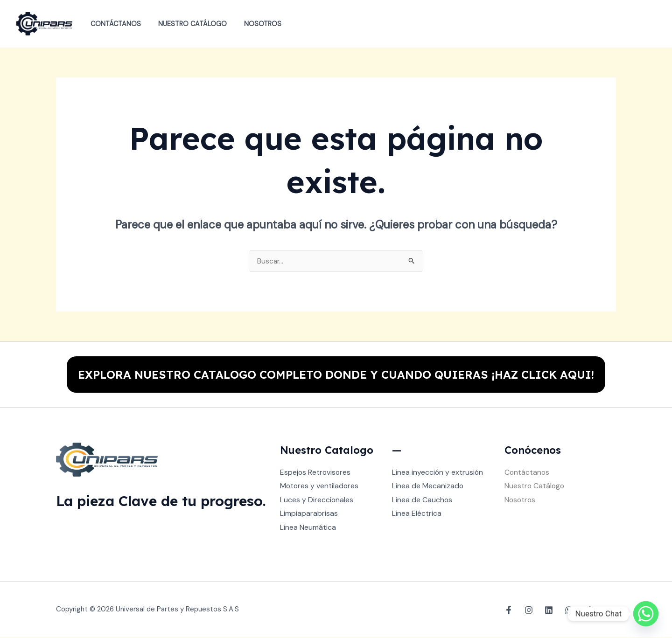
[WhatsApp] (569, 610)
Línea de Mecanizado (428, 486)
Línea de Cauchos (422, 500)
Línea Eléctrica (417, 514)
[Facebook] (509, 610)
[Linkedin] (549, 610)
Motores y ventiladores (320, 486)
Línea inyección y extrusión (438, 473)
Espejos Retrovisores (316, 473)
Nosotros (253, 24)
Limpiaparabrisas (309, 514)
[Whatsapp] (646, 614)
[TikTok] (589, 610)
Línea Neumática (308, 528)
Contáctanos (113, 24)
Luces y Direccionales (317, 500)
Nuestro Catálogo (186, 24)
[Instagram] (529, 610)
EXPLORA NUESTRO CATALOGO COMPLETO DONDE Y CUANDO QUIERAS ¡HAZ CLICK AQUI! (336, 374)
